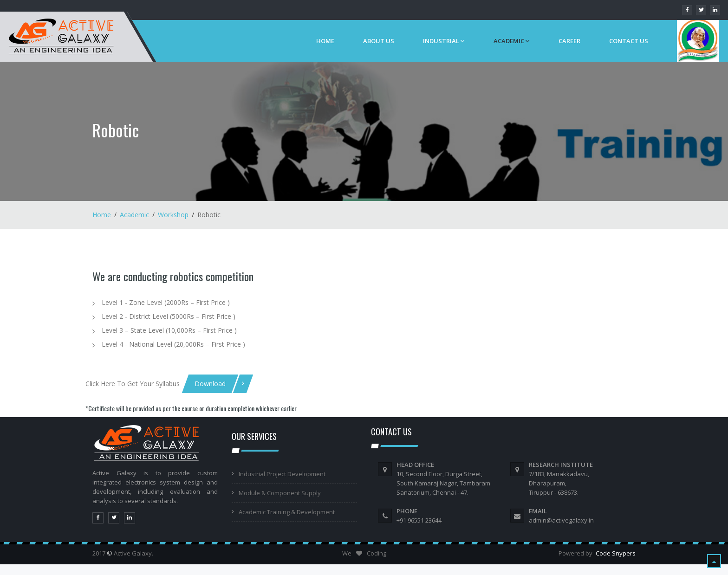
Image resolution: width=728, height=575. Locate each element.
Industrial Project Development (282, 474)
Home (325, 41)
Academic (134, 215)
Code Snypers (616, 553)
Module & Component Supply (280, 493)
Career (569, 41)
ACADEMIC (512, 41)
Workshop (173, 215)
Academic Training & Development (287, 512)
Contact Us (629, 41)
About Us (379, 41)
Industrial (444, 41)
